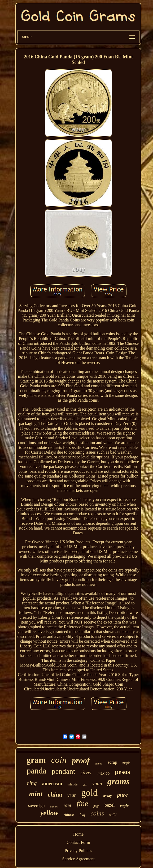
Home (78, 834)
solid (113, 815)
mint (36, 794)
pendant (64, 771)
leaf (82, 815)
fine (82, 803)
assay (107, 796)
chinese (69, 815)
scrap (112, 762)
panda (37, 771)
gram (36, 760)
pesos (122, 772)
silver (86, 772)
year (72, 795)
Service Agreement (78, 859)
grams (119, 781)
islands (73, 784)
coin (59, 760)
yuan (97, 783)
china (55, 795)
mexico (104, 773)
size (85, 785)
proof (81, 760)
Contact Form (78, 842)
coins (97, 813)
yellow (49, 813)
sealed (99, 763)
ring (32, 783)
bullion (54, 806)
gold (89, 793)
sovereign (36, 805)
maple (126, 763)
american (52, 783)
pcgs (96, 806)
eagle (124, 806)
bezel (110, 805)
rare (67, 805)
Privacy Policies (78, 851)
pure (123, 795)
